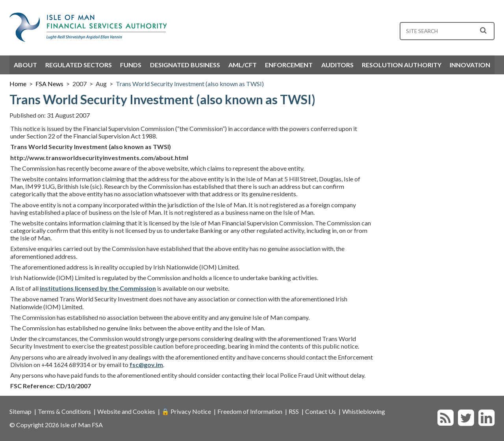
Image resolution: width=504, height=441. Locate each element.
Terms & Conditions (64, 411)
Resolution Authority (402, 65)
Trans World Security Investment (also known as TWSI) (190, 84)
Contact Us (321, 411)
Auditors (337, 65)
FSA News (49, 84)
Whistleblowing (364, 411)
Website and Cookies (126, 411)
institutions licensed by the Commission (98, 288)
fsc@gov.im (146, 364)
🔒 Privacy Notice (186, 411)
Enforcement (289, 65)
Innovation (470, 65)
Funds (131, 65)
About (25, 65)
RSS (294, 411)
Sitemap (20, 411)
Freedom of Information (250, 411)
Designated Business (185, 65)
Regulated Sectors (79, 65)
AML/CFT (243, 65)
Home (18, 84)
